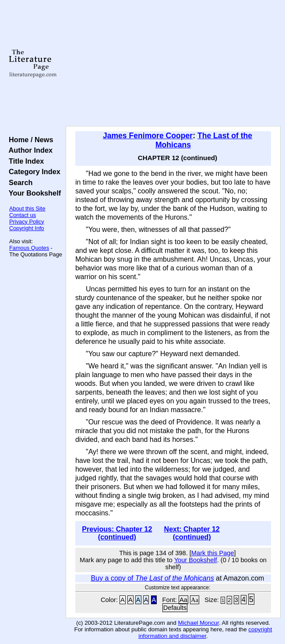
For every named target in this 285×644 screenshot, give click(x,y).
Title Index (24, 161)
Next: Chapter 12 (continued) (192, 533)
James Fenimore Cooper (148, 136)
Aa (183, 600)
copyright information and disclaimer (205, 633)
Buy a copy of (153, 578)
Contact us (23, 215)
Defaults (175, 608)
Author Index (29, 150)
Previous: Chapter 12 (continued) (117, 533)
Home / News (29, 140)
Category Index (33, 171)
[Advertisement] (173, 63)
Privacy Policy (27, 222)
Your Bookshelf (33, 193)
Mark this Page (213, 553)
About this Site (27, 208)
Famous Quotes (29, 248)
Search (19, 182)
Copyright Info (27, 228)
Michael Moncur (199, 623)
